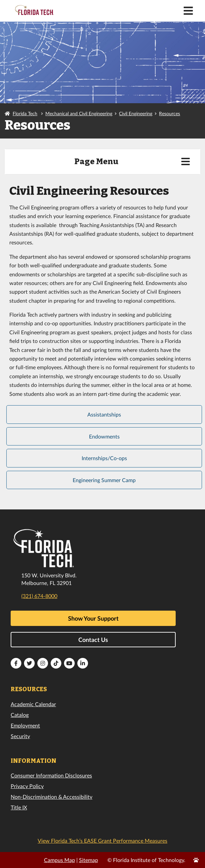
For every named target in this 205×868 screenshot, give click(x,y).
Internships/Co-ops (104, 458)
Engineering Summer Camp (104, 480)
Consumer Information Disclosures (51, 775)
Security (20, 736)
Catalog (20, 715)
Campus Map (59, 860)
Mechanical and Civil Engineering (79, 113)
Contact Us (93, 640)
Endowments (104, 436)
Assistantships (104, 414)
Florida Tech (25, 113)
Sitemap (88, 860)
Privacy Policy (27, 786)
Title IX (19, 807)
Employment (25, 725)
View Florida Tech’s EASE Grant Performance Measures (102, 841)
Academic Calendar (33, 704)
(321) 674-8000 (39, 596)
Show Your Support (93, 618)
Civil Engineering (136, 113)
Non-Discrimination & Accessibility (51, 797)
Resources (169, 113)
